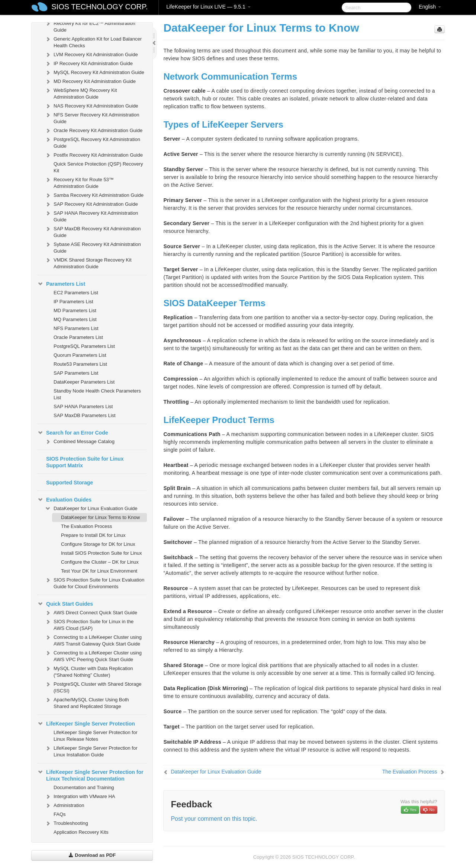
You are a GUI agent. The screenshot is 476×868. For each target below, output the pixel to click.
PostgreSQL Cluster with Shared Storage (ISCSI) (93, 687)
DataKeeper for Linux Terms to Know (100, 517)
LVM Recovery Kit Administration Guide (91, 55)
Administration (64, 805)
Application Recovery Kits (81, 832)
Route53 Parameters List (80, 364)
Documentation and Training (84, 787)
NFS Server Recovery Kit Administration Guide (92, 117)
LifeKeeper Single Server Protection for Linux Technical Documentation (90, 775)
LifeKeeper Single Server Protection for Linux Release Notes (95, 736)
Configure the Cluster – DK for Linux (100, 562)
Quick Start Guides (65, 604)
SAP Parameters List (76, 373)
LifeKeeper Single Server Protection (86, 724)
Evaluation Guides (64, 500)
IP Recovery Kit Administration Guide (89, 64)
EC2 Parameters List (76, 293)
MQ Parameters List (75, 319)
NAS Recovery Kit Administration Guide (91, 106)
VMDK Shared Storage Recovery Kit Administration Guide (88, 262)
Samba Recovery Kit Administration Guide (94, 195)
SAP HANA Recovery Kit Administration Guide (91, 216)
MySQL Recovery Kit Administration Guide (94, 73)
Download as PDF (92, 855)
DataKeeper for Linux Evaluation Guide (91, 509)
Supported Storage (70, 483)
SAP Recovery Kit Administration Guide (91, 204)
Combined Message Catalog (80, 442)
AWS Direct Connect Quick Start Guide (91, 613)
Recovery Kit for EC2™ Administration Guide (90, 26)
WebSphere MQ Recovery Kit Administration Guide (81, 93)
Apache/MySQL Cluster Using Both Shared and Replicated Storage (87, 702)
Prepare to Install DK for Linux (93, 535)
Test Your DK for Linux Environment (99, 571)
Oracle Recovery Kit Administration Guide (94, 131)
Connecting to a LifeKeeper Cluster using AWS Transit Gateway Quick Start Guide (93, 640)
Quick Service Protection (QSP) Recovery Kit (98, 167)
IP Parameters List (73, 302)
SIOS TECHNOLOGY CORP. (99, 7)
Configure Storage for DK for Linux (98, 544)
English (430, 7)
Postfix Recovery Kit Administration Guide (94, 155)
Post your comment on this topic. (214, 819)
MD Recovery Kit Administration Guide (90, 81)
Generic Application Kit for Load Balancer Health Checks (93, 41)
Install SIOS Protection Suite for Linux (102, 553)
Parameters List (61, 284)
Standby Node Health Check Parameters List (97, 394)
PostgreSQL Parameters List (84, 346)
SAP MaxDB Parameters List (85, 415)
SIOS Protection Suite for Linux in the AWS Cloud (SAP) (89, 624)
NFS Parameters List (76, 328)
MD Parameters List (75, 310)
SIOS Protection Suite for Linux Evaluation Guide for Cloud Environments (94, 582)
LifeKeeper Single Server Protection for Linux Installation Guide (91, 751)
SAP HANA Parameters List (83, 406)
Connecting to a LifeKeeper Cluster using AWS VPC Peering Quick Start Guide (93, 655)
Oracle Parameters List (78, 337)
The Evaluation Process (86, 526)
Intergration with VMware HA (80, 797)
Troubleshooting (66, 823)
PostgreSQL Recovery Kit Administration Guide (92, 142)
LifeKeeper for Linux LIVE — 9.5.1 (208, 7)
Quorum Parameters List (80, 355)
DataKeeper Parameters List (84, 382)
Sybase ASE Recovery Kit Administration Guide (93, 247)
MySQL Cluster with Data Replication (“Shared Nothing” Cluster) (89, 671)
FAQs (60, 814)
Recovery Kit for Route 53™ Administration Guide (79, 182)
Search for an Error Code (73, 433)
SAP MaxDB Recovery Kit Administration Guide (93, 231)
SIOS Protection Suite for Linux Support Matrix (85, 462)
